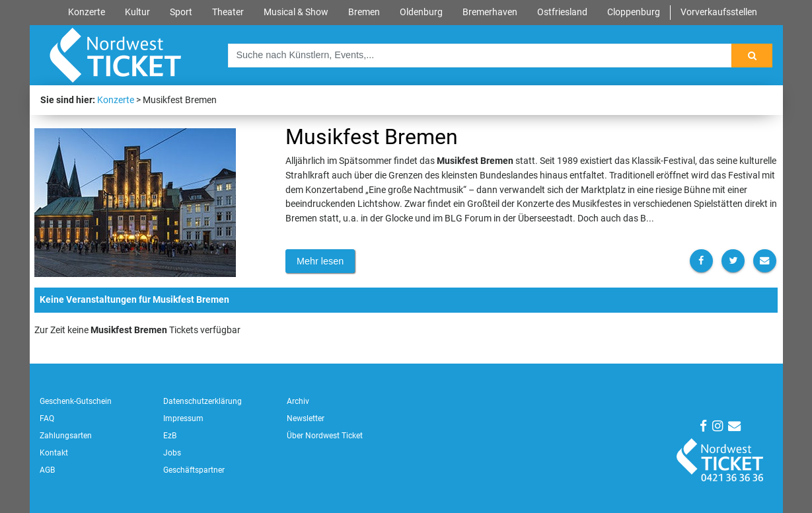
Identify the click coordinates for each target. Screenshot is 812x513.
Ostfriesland (562, 12)
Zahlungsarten (66, 436)
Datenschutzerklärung (203, 401)
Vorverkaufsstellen (719, 12)
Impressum (183, 418)
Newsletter (306, 418)
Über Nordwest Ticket (325, 436)
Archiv (298, 401)
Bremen (364, 12)
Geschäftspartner (194, 470)
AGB (47, 470)
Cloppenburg (634, 12)
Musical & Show (296, 12)
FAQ (47, 418)
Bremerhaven (490, 12)
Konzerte (87, 12)
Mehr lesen (320, 261)
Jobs (172, 453)
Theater (228, 12)
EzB (170, 436)
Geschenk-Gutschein (76, 401)
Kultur (137, 12)
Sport (181, 12)
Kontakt (54, 453)
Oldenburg (421, 12)
